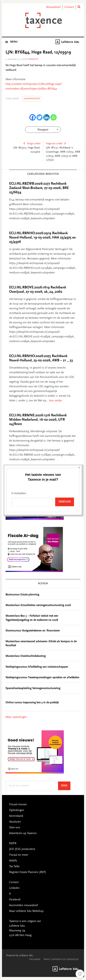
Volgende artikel (54, 144)
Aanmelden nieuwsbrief (24, 905)
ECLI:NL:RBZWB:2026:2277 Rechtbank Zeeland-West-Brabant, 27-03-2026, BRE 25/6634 (39, 188)
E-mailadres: (19, 68)
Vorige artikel (34, 144)
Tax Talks (14, 867)
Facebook (15, 900)
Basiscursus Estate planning (22, 595)
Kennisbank (16, 816)
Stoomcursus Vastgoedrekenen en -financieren (33, 631)
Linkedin (14, 888)
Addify (13, 861)
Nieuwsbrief (53, 7)
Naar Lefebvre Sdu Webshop (26, 911)
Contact (69, 7)
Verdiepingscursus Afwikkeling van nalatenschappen (37, 667)
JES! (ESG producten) (22, 849)
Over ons (15, 828)
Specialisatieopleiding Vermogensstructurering (33, 688)
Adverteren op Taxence (23, 833)
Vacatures (15, 822)
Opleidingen (17, 810)
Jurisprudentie (32, 99)
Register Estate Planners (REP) (28, 872)
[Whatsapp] (53, 117)
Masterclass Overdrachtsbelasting (26, 656)
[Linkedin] (46, 117)
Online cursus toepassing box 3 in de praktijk (32, 703)
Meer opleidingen (16, 717)
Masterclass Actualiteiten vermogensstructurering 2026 (38, 605)
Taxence (43, 20)
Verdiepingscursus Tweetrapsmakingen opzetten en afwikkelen (42, 678)
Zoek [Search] (66, 786)
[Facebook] (33, 117)
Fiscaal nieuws (18, 805)
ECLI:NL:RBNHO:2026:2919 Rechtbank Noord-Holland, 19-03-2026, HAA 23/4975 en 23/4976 (42, 238)
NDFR (13, 843)
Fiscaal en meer (19, 855)
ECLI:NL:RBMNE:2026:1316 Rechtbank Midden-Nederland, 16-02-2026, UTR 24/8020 (38, 420)
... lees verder (54, 401)
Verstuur (65, 77)
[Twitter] (40, 117)
